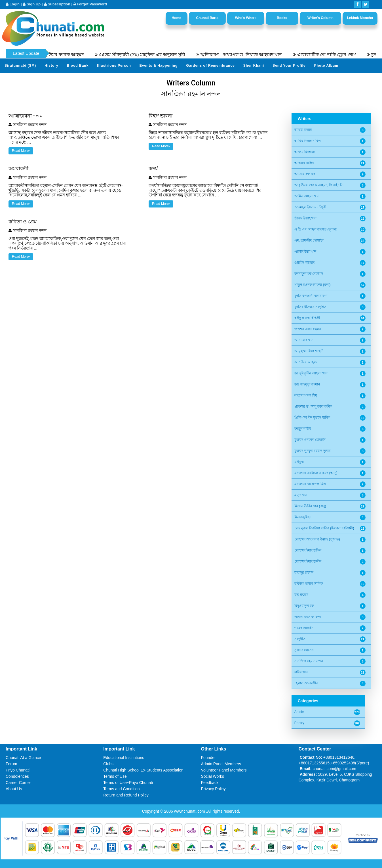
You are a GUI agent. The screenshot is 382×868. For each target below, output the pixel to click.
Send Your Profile (289, 66)
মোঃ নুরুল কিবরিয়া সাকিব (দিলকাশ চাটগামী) (324, 528)
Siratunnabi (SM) (20, 66)
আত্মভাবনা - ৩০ (26, 116)
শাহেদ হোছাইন (304, 628)
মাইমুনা (299, 462)
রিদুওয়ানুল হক (304, 606)
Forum (11, 764)
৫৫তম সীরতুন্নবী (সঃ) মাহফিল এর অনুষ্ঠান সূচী (167, 55)
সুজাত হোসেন (304, 650)
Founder (208, 758)
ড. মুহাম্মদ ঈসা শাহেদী (309, 351)
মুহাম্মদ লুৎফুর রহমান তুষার (313, 451)
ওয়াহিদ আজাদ (304, 263)
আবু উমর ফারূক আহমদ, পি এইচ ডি (319, 185)
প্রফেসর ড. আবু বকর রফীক (313, 406)
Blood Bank (78, 66)
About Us (14, 789)
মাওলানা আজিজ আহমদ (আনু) (316, 473)
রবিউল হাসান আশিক (309, 584)
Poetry (299, 723)
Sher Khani (254, 66)
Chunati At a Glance (23, 758)
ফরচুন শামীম (303, 429)
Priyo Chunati (18, 770)
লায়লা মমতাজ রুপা (308, 617)
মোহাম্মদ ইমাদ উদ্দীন (308, 561)
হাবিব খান (301, 672)
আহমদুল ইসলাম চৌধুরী (310, 207)
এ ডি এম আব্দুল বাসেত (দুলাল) (316, 229)
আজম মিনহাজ (305, 152)
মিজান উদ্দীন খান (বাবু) (310, 506)
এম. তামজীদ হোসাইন (309, 240)
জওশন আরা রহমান (308, 329)
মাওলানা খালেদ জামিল (310, 484)
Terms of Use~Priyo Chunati (128, 783)
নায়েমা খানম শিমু (306, 395)
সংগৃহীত (300, 639)
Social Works (213, 776)
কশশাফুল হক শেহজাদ (309, 274)
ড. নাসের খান (304, 340)
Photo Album (326, 66)
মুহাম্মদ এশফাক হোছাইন (310, 440)
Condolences (17, 776)
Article (299, 712)
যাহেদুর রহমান (304, 573)
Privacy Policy (213, 789)
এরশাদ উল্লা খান (305, 251)
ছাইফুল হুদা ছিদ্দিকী (307, 318)
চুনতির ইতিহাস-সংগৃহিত (310, 307)
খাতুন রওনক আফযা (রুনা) (313, 285)
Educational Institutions (124, 758)
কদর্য (153, 168)
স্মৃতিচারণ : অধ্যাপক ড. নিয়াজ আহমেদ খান (266, 55)
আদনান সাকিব (304, 163)
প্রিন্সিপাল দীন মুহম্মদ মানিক (312, 418)
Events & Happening (159, 66)
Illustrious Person (114, 66)
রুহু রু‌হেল (301, 595)
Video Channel (18, 79)
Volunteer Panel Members (224, 770)
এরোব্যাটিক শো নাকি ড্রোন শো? (352, 55)
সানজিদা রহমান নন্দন (30, 125)
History (51, 66)
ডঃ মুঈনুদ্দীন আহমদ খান (311, 373)
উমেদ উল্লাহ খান (306, 218)
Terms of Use (115, 776)
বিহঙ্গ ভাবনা (161, 116)
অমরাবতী (18, 168)
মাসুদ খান (301, 495)
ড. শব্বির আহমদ (306, 362)
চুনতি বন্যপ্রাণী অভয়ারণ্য (311, 296)
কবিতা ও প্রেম (23, 222)
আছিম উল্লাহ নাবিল (308, 141)
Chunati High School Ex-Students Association (143, 770)
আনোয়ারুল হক (305, 174)
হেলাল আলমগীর (306, 683)
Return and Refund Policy (126, 795)
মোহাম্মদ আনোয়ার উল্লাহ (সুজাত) (317, 539)
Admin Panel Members (221, 764)
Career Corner (18, 783)
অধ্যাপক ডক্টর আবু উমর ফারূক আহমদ (73, 55)
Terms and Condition (121, 789)
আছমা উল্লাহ (303, 130)
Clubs (108, 764)
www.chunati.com (190, 811)
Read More (21, 151)
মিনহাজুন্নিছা (302, 517)
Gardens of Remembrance (210, 66)
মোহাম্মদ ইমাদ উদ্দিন (308, 550)
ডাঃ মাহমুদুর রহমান (307, 384)
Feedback (210, 783)
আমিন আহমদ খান (307, 196)
